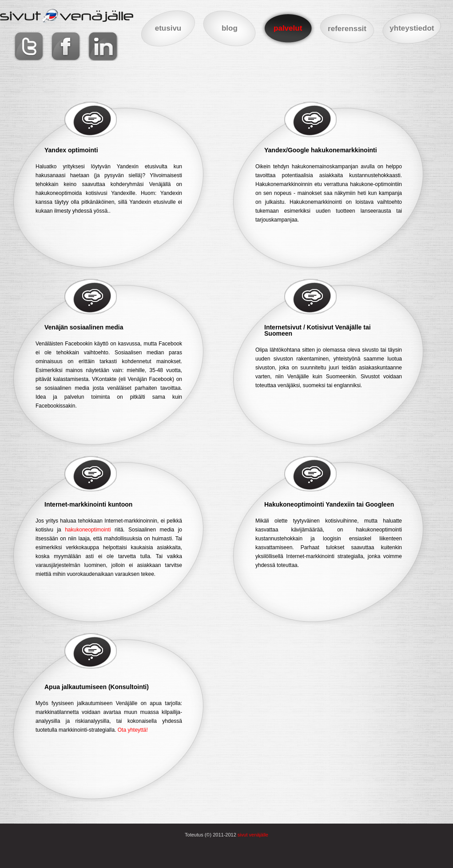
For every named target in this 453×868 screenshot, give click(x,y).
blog (230, 28)
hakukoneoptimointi (88, 530)
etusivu (168, 28)
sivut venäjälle (253, 835)
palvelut (288, 28)
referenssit (347, 29)
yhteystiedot (412, 28)
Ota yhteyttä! (133, 730)
